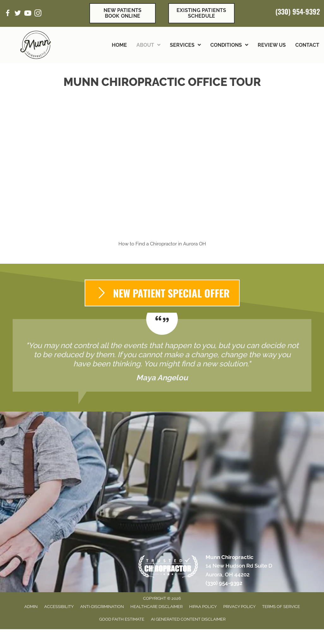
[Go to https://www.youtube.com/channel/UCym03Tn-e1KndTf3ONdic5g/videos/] (28, 14)
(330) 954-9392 (298, 11)
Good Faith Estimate (122, 619)
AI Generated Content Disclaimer (188, 619)
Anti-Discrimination (102, 607)
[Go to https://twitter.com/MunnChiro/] (18, 14)
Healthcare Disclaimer (156, 607)
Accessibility (59, 607)
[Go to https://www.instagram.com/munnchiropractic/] (38, 14)
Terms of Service (281, 607)
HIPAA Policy (203, 607)
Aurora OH (195, 244)
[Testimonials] (162, 355)
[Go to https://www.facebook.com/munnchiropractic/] (8, 14)
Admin (31, 607)
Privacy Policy (239, 607)
